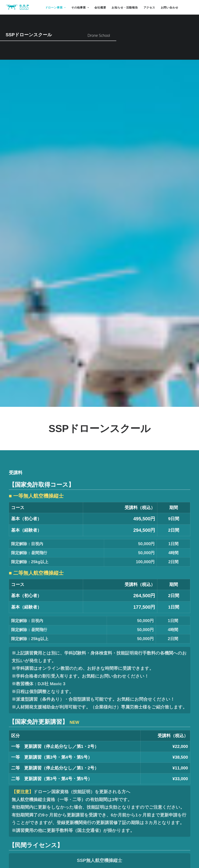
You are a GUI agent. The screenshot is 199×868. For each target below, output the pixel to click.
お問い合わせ (170, 8)
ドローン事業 (55, 8)
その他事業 (80, 8)
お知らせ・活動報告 (125, 8)
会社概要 (100, 8)
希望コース (119, 774)
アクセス (149, 8)
